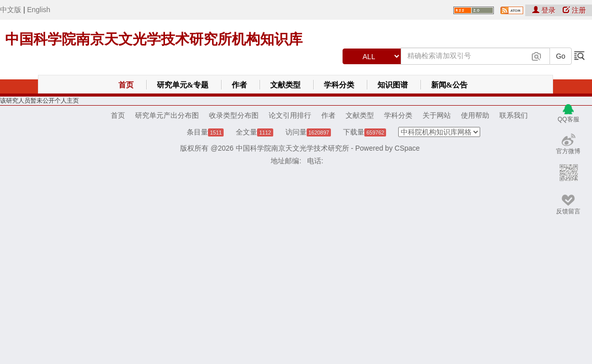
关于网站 (437, 115)
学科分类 (339, 85)
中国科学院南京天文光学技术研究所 (292, 148)
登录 (545, 10)
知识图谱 (393, 85)
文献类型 (285, 85)
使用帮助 (475, 115)
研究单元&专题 (183, 85)
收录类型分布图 (234, 115)
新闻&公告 (450, 85)
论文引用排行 (290, 115)
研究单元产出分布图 (167, 115)
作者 (239, 85)
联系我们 (514, 115)
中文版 (11, 10)
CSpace (407, 148)
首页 (126, 85)
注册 (574, 10)
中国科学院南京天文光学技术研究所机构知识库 (154, 39)
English (38, 10)
